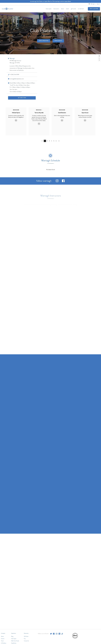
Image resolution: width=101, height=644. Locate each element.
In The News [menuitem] (4, 643)
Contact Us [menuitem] (26, 640)
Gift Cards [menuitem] (73, 9)
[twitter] (51, 633)
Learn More (68, 1)
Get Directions (22, 97)
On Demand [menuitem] (81, 9)
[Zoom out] (99, 58)
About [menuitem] (63, 9)
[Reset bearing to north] (99, 60)
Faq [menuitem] (25, 638)
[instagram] (57, 181)
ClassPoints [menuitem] (14, 643)
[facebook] (63, 181)
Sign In (98, 4)
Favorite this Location (50, 36)
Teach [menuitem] (67, 9)
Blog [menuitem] (12, 636)
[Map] (50, 78)
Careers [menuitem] (3, 638)
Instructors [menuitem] (56, 9)
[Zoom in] (99, 55)
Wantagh (93, 4)
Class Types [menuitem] (49, 9)
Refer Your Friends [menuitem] (15, 640)
